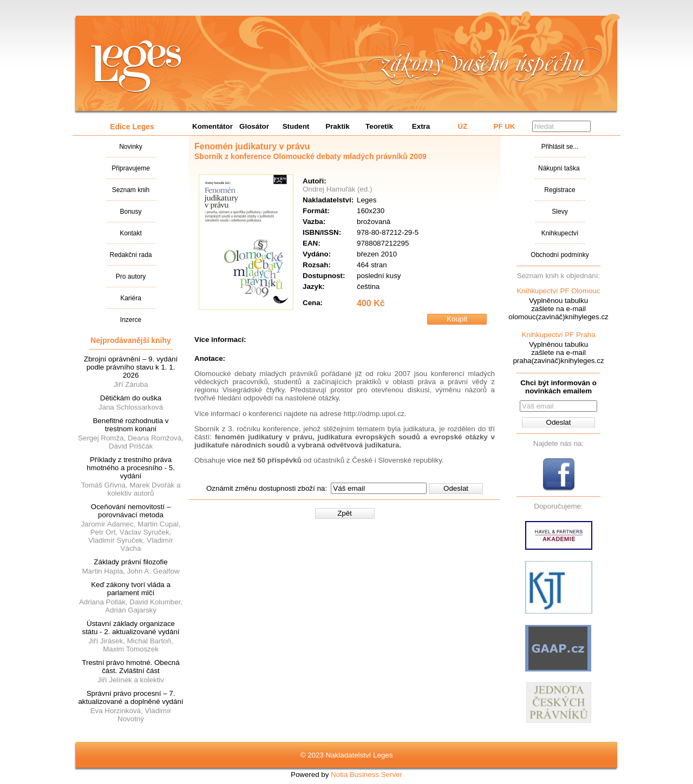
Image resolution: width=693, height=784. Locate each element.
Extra (421, 126)
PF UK (505, 126)
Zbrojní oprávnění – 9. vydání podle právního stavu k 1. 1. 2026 (131, 367)
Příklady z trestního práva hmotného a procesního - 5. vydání (131, 468)
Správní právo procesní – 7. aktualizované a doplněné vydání (130, 697)
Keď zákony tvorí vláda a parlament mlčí (131, 589)
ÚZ (463, 126)
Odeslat (456, 488)
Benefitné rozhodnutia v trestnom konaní (130, 425)
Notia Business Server (367, 775)
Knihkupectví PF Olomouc (558, 291)
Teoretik (379, 126)
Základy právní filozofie (130, 562)
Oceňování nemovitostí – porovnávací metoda (131, 511)
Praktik (337, 126)
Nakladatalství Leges (136, 67)
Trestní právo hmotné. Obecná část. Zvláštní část (130, 667)
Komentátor (213, 126)
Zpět (345, 513)
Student (296, 126)
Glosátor (254, 126)
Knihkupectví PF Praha (558, 335)
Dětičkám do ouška (131, 398)
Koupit (457, 319)
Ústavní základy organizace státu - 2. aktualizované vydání (130, 628)
